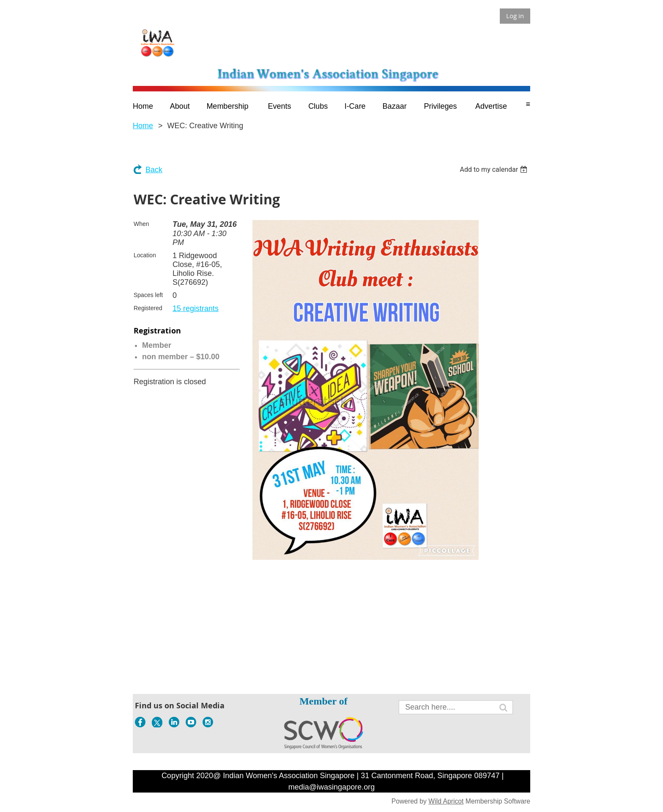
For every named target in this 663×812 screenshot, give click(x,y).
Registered (148, 308)
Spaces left (148, 295)
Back (154, 170)
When (141, 224)
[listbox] (495, 169)
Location (145, 255)
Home (143, 126)
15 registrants (196, 308)
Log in (515, 16)
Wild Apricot (446, 801)
